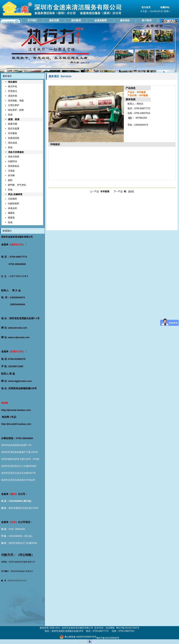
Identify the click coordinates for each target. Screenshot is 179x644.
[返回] (131, 192)
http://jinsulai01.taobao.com (16, 424)
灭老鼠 (11, 171)
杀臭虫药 (12, 208)
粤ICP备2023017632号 (128, 628)
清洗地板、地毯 (16, 101)
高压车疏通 (14, 129)
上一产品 (100, 192)
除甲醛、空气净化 (17, 185)
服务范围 (54, 20)
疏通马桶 (12, 124)
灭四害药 (12, 199)
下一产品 (120, 192)
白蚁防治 (12, 161)
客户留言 (147, 20)
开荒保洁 (12, 91)
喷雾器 (11, 218)
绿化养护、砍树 (16, 110)
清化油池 (12, 143)
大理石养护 (14, 105)
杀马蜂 (11, 175)
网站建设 (83, 642)
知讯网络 (110, 628)
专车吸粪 (12, 133)
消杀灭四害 (14, 157)
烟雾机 (11, 213)
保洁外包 (12, 86)
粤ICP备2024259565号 (108, 638)
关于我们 (32, 20)
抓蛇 (10, 180)
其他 (10, 115)
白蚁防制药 (14, 204)
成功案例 (76, 20)
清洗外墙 (12, 96)
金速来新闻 (101, 20)
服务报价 (125, 20)
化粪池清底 (14, 138)
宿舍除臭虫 (14, 166)
